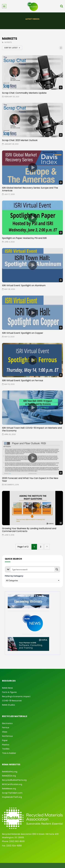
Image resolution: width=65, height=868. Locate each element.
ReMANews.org (9, 789)
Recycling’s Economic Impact (16, 696)
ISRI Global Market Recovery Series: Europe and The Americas (30, 189)
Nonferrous (7, 736)
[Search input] (33, 569)
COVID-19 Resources (12, 701)
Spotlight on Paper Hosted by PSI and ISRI (24, 238)
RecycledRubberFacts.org (14, 780)
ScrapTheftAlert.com (12, 793)
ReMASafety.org (10, 772)
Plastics (6, 745)
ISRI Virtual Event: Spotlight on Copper (23, 333)
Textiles (6, 749)
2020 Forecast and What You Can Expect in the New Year (30, 480)
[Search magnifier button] (57, 569)
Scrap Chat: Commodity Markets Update (24, 93)
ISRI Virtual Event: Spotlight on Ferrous (23, 380)
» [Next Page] (47, 547)
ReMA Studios (8, 705)
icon (33, 73)
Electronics (7, 723)
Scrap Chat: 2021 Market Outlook (20, 140)
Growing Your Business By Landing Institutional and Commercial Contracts (29, 530)
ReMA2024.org (9, 776)
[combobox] (32, 581)
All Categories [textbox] (12, 581)
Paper (5, 740)
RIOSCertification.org (12, 784)
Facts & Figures (9, 692)
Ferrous (6, 728)
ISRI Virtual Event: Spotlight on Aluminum (24, 285)
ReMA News (7, 688)
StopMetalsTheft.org (12, 797)
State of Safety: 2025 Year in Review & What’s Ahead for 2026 (33, 23)
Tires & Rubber (9, 753)
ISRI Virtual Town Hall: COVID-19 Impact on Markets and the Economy (32, 429)
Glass (5, 732)
